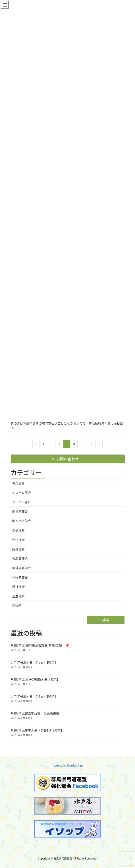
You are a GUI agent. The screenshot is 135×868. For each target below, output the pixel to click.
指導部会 (19, 549)
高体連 (17, 605)
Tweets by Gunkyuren (68, 765)
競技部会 (19, 587)
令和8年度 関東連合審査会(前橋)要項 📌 (40, 645)
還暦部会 (19, 596)
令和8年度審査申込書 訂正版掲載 (35, 713)
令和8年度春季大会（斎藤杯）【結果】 (37, 730)
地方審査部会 (22, 521)
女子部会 (19, 530)
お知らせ (19, 483)
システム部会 (22, 493)
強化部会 (19, 540)
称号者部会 (20, 577)
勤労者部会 (20, 511)
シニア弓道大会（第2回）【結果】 (34, 662)
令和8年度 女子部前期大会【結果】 (35, 679)
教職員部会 (20, 558)
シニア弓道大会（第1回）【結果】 (34, 696)
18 (91, 445)
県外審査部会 (22, 568)
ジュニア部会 (22, 502)
